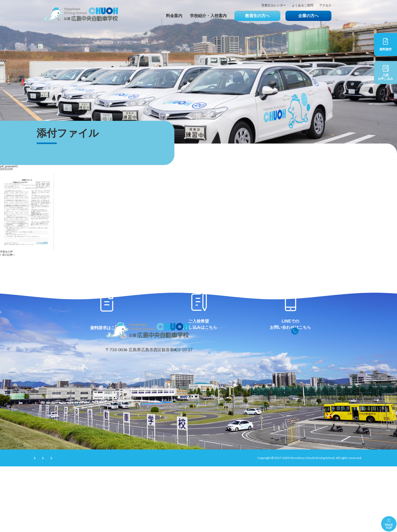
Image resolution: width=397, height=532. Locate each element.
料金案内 (174, 16)
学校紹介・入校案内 (208, 16)
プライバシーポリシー (91, 523)
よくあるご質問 (303, 5)
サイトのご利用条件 (49, 523)
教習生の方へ (257, 16)
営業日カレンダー (274, 5)
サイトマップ (129, 523)
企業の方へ (308, 16)
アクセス (325, 5)
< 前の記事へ (8, 255)
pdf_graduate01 (9, 166)
